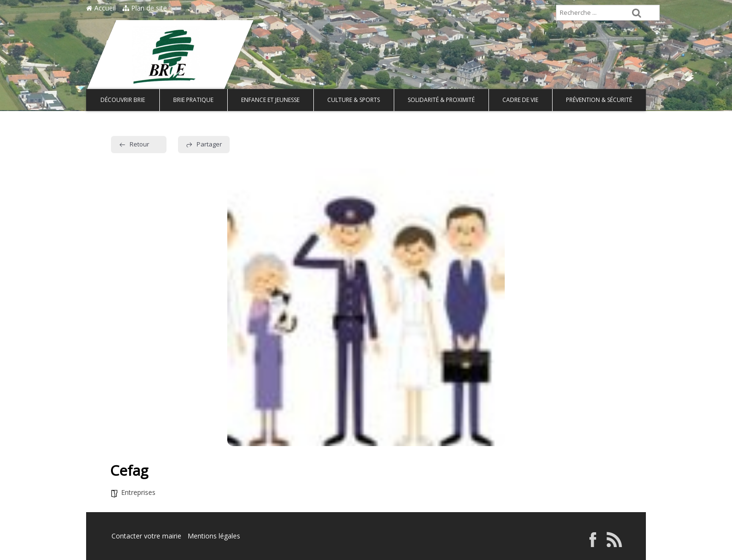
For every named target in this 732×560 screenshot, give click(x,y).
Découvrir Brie (123, 100)
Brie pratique (193, 100)
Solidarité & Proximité (441, 100)
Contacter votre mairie (146, 536)
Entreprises (138, 492)
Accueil (101, 8)
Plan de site (145, 8)
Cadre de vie (520, 100)
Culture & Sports (354, 100)
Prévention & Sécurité (599, 100)
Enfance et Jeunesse (270, 100)
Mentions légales (214, 536)
